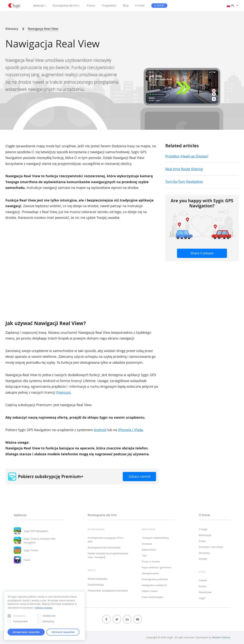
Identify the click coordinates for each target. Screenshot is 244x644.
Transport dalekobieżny (155, 538)
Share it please (202, 253)
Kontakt (203, 559)
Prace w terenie (151, 561)
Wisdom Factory (221, 637)
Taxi (144, 556)
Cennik (203, 580)
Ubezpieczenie (150, 573)
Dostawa (147, 544)
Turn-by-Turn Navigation (184, 181)
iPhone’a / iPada (130, 430)
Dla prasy (204, 553)
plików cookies (44, 608)
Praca (202, 541)
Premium (63, 392)
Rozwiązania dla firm (65, 6)
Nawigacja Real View (43, 29)
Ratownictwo (149, 550)
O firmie (140, 6)
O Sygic (203, 529)
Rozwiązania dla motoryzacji (104, 547)
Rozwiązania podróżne (155, 579)
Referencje (205, 535)
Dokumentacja (96, 585)
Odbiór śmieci (150, 591)
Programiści (109, 6)
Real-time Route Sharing (184, 169)
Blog (126, 6)
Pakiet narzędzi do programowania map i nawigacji (108, 555)
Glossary (12, 29)
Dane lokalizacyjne (152, 597)
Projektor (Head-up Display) (187, 156)
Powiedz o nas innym (211, 547)
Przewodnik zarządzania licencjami (108, 591)
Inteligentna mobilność (154, 585)
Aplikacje (39, 6)
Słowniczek (205, 592)
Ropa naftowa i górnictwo (157, 567)
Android (100, 430)
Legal (202, 598)
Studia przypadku (98, 579)
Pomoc (91, 6)
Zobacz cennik (139, 476)
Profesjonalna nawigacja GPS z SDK (106, 540)
